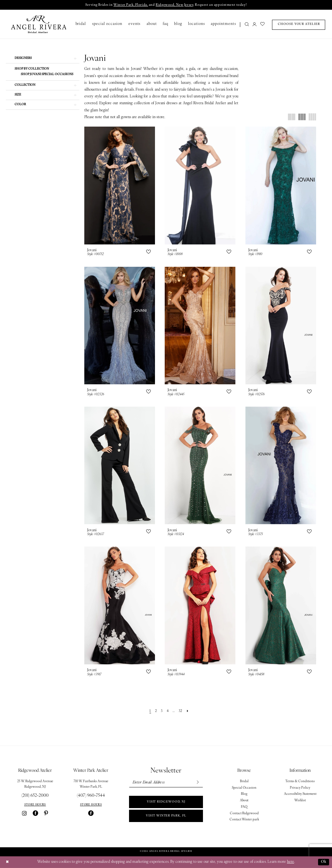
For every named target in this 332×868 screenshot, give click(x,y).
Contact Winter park (244, 820)
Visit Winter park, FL (166, 816)
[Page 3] (162, 711)
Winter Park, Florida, (131, 5)
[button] (255, 25)
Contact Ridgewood (244, 813)
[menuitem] (245, 25)
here (290, 862)
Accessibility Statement (300, 794)
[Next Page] (187, 711)
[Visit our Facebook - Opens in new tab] (36, 813)
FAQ (244, 807)
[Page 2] (156, 711)
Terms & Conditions (300, 781)
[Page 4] (167, 711)
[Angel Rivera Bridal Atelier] (39, 24)
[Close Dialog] (7, 862)
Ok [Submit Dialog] (324, 862)
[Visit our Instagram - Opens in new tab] (24, 813)
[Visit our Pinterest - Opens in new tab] (46, 813)
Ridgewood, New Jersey (174, 5)
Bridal (244, 781)
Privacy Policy (300, 788)
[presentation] (120, 185)
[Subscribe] (198, 783)
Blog (244, 794)
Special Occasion (244, 788)
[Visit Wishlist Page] (262, 25)
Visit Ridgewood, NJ (166, 802)
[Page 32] (180, 711)
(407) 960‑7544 (91, 796)
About (244, 800)
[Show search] (247, 25)
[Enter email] (166, 783)
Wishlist (300, 800)
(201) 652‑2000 (35, 796)
